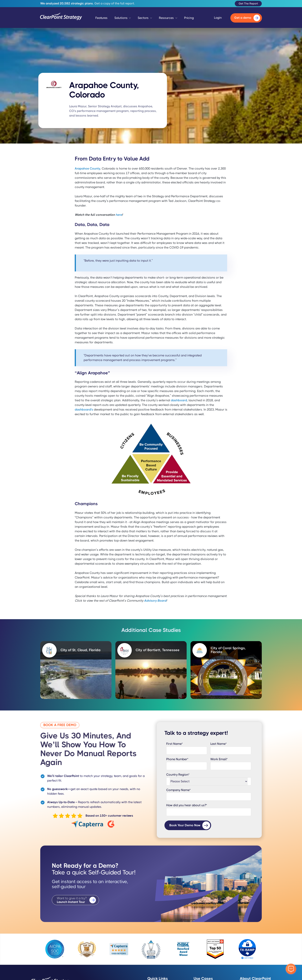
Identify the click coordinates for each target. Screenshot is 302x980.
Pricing (189, 18)
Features (101, 18)
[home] (61, 18)
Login (218, 18)
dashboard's (84, 409)
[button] (123, 19)
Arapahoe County (87, 168)
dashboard (179, 400)
